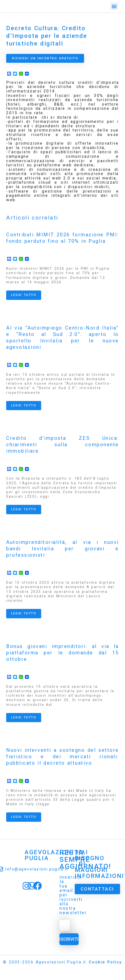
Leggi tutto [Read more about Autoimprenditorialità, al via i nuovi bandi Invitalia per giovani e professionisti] (24, 613)
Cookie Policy (105, 962)
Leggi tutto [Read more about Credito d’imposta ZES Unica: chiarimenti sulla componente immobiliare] (24, 509)
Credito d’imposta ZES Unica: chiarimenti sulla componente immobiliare (62, 445)
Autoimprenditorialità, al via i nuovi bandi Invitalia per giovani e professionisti (62, 549)
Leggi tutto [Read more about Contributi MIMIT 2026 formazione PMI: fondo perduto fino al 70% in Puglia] (24, 295)
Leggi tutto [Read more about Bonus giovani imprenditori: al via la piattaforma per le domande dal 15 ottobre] (24, 717)
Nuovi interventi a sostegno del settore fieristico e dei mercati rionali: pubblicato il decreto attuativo (62, 757)
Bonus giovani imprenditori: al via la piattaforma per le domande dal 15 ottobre (62, 653)
